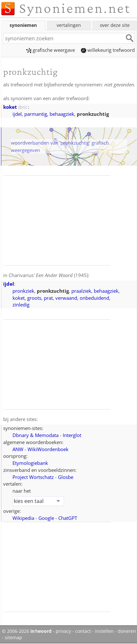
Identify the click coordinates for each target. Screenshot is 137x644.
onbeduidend (94, 298)
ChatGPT (68, 518)
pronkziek (23, 291)
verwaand (66, 298)
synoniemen (23, 25)
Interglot (72, 435)
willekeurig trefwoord (108, 50)
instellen (104, 631)
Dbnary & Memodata (36, 435)
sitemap (13, 638)
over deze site (115, 25)
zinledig (21, 305)
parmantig (36, 114)
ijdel (17, 114)
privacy (63, 631)
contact (83, 631)
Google (46, 518)
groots (34, 298)
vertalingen (69, 25)
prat (48, 298)
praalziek (81, 291)
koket (10, 107)
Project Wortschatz (33, 477)
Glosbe (66, 477)
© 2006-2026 (27, 631)
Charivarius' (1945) (48, 275)
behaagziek (62, 114)
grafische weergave (51, 50)
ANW (18, 449)
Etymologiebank (30, 463)
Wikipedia (23, 518)
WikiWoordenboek (48, 449)
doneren (127, 631)
